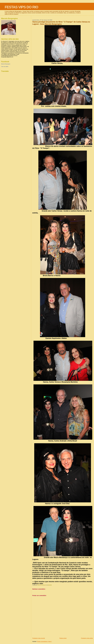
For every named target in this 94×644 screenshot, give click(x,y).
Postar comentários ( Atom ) (44, 641)
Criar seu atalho (5, 67)
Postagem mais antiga (87, 638)
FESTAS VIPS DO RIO (21, 7)
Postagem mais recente (39, 638)
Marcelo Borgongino (6, 64)
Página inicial (63, 638)
